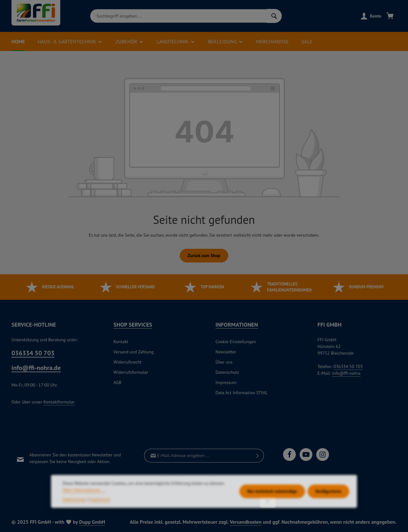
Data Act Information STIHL (242, 393)
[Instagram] (323, 454)
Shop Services (133, 325)
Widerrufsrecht (127, 362)
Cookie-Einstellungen (236, 342)
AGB (117, 382)
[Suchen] (274, 16)
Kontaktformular (59, 402)
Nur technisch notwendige (272, 505)
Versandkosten (246, 522)
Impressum (226, 382)
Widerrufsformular (131, 372)
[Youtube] (306, 454)
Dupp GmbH (92, 522)
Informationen (237, 325)
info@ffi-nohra (346, 373)
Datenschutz (227, 372)
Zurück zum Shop (204, 255)
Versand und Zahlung (134, 352)
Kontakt (121, 342)
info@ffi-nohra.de (36, 368)
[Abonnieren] (258, 456)
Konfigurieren (328, 505)
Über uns (224, 362)
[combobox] (178, 16)
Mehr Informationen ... (84, 504)
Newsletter (226, 352)
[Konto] (371, 16)
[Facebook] (289, 454)
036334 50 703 (33, 353)
